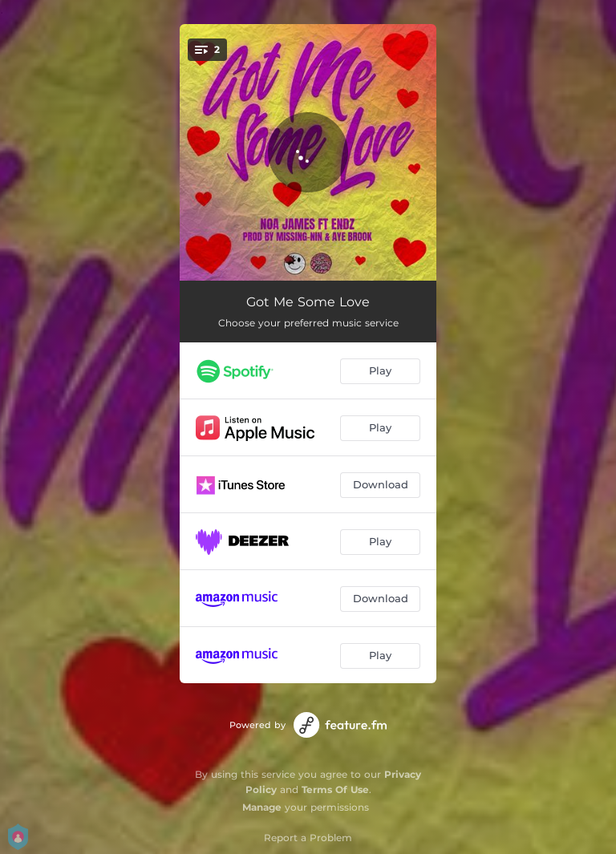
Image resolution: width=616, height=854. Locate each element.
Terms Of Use (335, 789)
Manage (262, 807)
